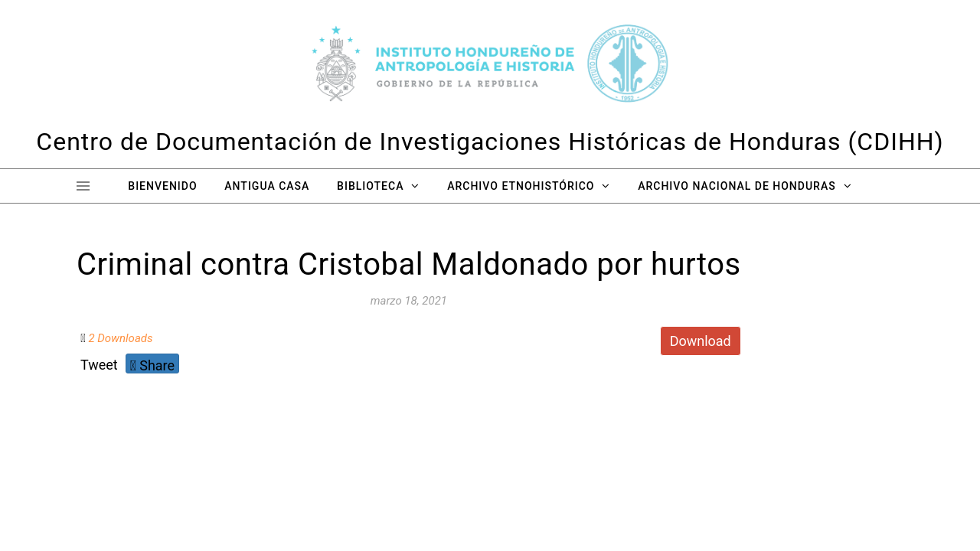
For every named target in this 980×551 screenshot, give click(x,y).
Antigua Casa (267, 186)
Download (701, 341)
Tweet (99, 365)
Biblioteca (370, 186)
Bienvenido (162, 186)
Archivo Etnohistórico (521, 186)
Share (152, 365)
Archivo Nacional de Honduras (737, 186)
